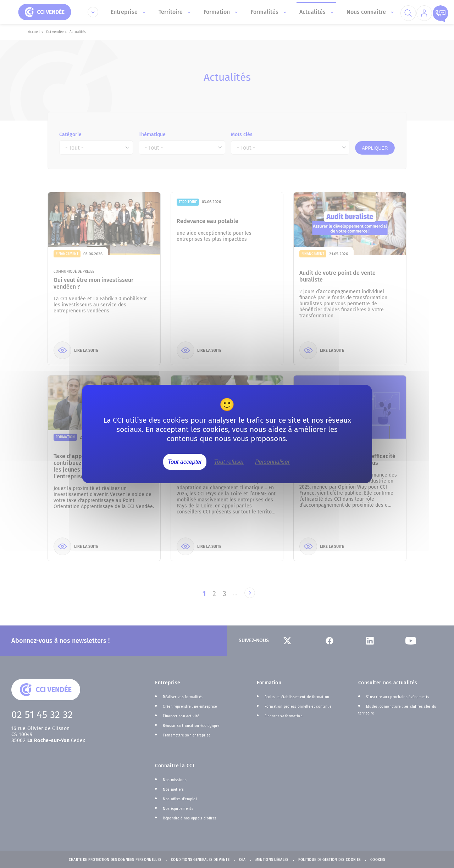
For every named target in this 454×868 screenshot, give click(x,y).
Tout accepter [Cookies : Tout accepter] (185, 462)
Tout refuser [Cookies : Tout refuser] (229, 462)
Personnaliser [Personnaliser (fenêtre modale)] (272, 462)
